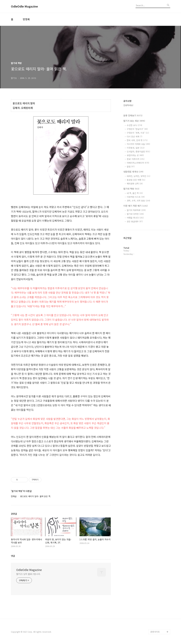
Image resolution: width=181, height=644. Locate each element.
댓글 (13, 556)
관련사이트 (155, 632)
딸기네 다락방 (135, 214)
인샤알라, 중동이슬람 (138, 151)
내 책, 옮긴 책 (135, 193)
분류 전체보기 (133, 115)
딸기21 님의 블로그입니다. (29, 574)
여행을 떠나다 (135, 218)
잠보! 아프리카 (136, 159)
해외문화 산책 (135, 184)
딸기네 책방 (131, 189)
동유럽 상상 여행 (136, 180)
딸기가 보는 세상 (134, 121)
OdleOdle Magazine (24, 6)
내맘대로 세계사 (133, 172)
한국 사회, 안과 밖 (137, 140)
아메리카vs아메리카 (138, 163)
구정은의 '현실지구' (137, 129)
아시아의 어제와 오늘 (138, 144)
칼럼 (131, 167)
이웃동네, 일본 (136, 148)
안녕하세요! (128, 105)
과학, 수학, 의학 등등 (138, 201)
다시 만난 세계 (135, 136)
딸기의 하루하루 (136, 210)
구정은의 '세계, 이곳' (138, 133)
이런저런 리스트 (136, 197)
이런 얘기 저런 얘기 (136, 206)
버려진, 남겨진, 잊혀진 (139, 176)
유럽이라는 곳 (135, 155)
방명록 (26, 19)
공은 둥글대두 (135, 221)
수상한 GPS (134, 125)
